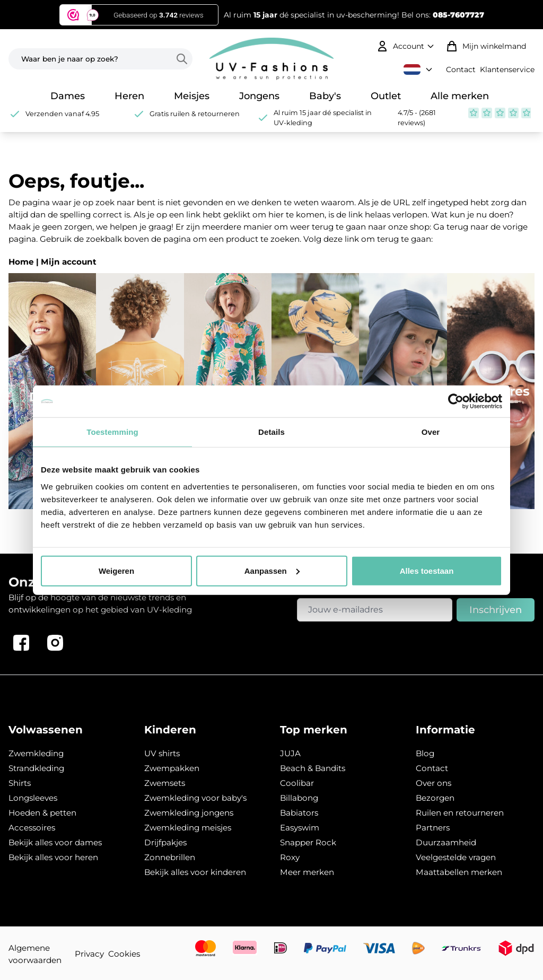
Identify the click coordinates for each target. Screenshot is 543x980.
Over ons (433, 783)
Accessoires (32, 828)
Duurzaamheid (446, 842)
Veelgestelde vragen (456, 857)
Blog (425, 753)
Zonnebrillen (170, 857)
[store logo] (271, 59)
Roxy (290, 857)
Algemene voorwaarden (35, 954)
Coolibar (297, 783)
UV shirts (162, 753)
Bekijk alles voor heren (53, 857)
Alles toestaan (427, 570)
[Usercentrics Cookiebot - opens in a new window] (456, 401)
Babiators (299, 813)
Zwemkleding (36, 753)
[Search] (184, 59)
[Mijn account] (406, 46)
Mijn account (69, 262)
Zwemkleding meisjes (188, 828)
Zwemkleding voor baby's (195, 798)
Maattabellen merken (459, 872)
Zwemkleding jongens (189, 813)
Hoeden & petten (42, 813)
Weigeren (116, 570)
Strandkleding (36, 768)
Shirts (20, 783)
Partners (433, 828)
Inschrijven (496, 610)
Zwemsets (165, 783)
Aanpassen (272, 570)
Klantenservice (507, 69)
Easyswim (300, 828)
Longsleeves (33, 798)
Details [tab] (271, 432)
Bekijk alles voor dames (55, 842)
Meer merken (307, 872)
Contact (461, 69)
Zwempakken (172, 768)
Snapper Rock (308, 842)
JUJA (290, 753)
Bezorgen (435, 798)
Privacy (89, 954)
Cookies (124, 954)
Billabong (299, 798)
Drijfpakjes (165, 842)
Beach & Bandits (313, 768)
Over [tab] (431, 432)
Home (21, 262)
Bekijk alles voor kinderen (195, 872)
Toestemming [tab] (112, 432)
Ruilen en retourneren (460, 813)
